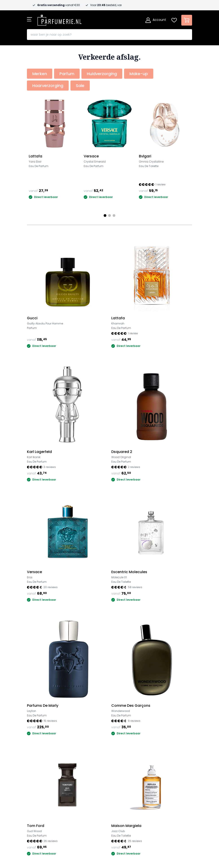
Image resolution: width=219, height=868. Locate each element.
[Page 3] (114, 215)
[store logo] (59, 19)
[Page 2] (109, 215)
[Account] (156, 20)
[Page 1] (105, 215)
